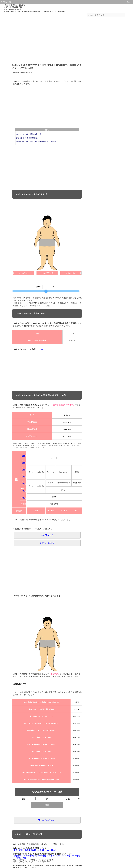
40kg (23, 491)
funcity (130, 2)
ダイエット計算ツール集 (96, 15)
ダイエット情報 (7, 2)
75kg (23, 463)
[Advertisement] (47, 37)
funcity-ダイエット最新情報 (15, 5)
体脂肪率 (37, 287)
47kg (23, 484)
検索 (47, 805)
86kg (23, 456)
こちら (40, 349)
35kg (23, 498)
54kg (23, 477)
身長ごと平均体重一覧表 (14, 7)
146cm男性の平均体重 (13, 9)
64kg (23, 470)
